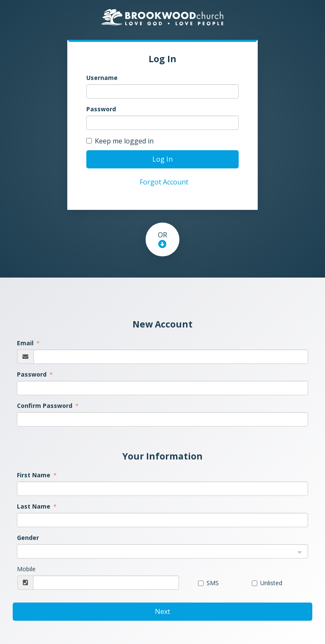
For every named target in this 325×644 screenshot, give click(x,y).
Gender (28, 538)
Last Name (34, 506)
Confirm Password (45, 406)
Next (162, 611)
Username (102, 78)
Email (26, 343)
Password (101, 109)
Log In (162, 159)
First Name (34, 475)
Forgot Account (164, 182)
